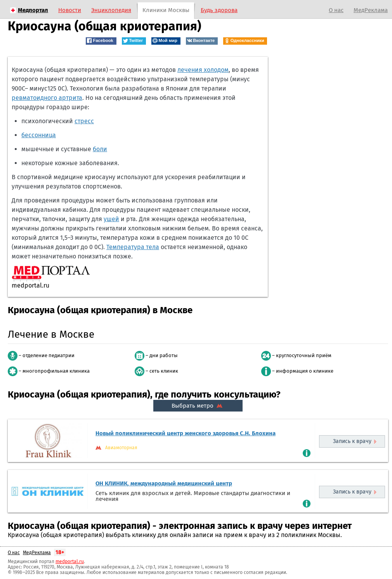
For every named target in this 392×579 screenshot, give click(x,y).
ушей (111, 219)
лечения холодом (203, 70)
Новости (70, 10)
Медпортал (33, 10)
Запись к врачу (352, 441)
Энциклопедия (111, 10)
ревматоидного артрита (47, 98)
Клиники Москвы (166, 10)
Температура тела (133, 247)
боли (100, 149)
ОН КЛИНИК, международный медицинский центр (164, 483)
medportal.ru (70, 562)
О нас (336, 10)
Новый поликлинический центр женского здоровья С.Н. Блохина (186, 433)
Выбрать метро (198, 406)
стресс (84, 121)
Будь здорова (219, 10)
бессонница (39, 135)
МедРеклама (371, 10)
